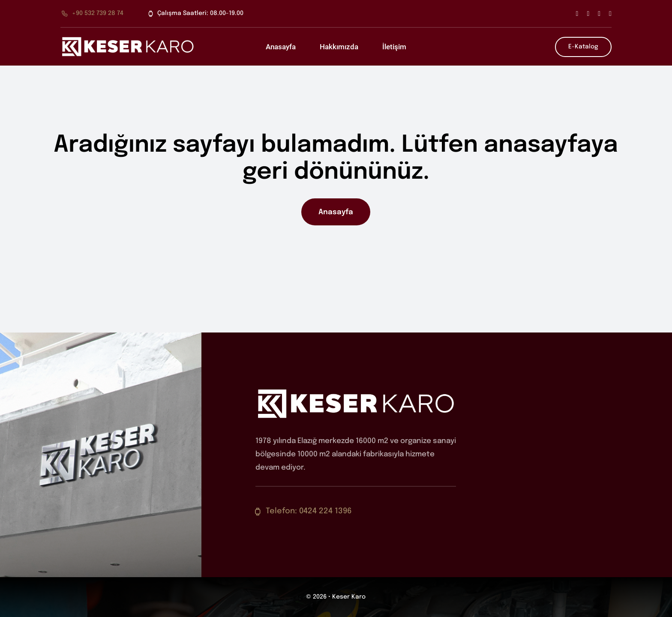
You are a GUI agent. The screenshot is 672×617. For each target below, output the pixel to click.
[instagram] (599, 14)
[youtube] (610, 14)
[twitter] (588, 14)
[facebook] (577, 14)
